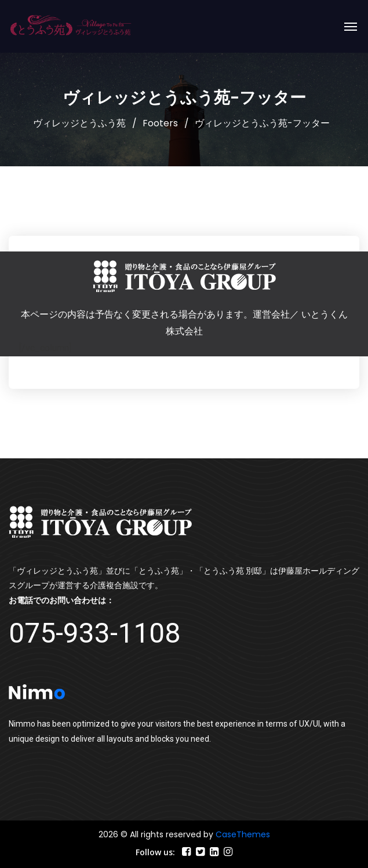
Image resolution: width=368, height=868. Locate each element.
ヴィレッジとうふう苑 (79, 123)
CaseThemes (243, 834)
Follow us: (155, 852)
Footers (160, 123)
